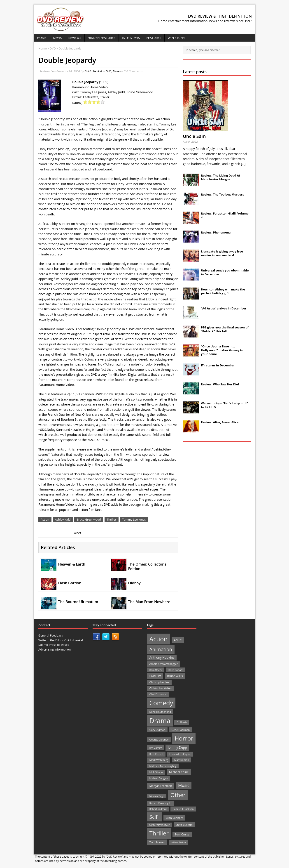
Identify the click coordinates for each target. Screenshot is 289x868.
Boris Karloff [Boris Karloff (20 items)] (176, 670)
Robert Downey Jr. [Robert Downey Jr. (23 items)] (161, 803)
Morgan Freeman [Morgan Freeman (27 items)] (161, 786)
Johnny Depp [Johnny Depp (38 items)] (177, 747)
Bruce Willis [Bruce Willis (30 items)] (175, 676)
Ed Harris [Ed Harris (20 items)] (182, 722)
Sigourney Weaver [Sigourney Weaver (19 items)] (160, 825)
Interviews (131, 38)
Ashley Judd (63, 519)
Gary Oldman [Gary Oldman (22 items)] (157, 730)
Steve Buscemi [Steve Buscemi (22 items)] (185, 825)
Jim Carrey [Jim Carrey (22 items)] (156, 748)
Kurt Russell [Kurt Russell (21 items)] (156, 754)
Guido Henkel (93, 71)
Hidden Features (102, 38)
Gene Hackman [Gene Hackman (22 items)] (181, 730)
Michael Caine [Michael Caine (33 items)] (179, 772)
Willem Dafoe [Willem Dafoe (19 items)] (178, 842)
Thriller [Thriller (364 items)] (159, 833)
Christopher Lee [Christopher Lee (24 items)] (159, 682)
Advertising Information (55, 649)
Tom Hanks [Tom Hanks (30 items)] (157, 842)
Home (42, 38)
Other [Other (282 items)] (178, 795)
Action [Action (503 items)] (159, 639)
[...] (243, 164)
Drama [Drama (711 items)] (160, 721)
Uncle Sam (194, 136)
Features (154, 38)
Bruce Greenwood (89, 519)
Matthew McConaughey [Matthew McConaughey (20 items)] (163, 766)
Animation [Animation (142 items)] (161, 649)
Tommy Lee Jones (134, 519)
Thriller (112, 519)
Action (45, 519)
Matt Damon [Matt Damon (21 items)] (182, 760)
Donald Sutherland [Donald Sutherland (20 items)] (160, 712)
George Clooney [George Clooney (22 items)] (159, 739)
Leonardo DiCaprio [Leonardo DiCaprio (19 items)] (180, 754)
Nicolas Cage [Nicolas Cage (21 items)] (157, 796)
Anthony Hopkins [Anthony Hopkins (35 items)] (162, 657)
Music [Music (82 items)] (184, 785)
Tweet (77, 533)
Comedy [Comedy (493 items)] (161, 703)
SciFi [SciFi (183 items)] (155, 817)
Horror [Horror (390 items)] (184, 738)
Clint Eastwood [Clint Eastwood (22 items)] (158, 694)
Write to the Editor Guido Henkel (61, 640)
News (57, 38)
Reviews (75, 38)
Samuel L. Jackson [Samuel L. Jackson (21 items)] (183, 809)
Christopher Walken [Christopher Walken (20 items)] (161, 688)
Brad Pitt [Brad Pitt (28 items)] (155, 676)
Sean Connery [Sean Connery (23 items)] (174, 818)
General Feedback (51, 635)
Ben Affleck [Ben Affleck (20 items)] (156, 670)
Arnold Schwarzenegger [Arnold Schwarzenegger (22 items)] (164, 664)
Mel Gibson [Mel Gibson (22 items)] (156, 772)
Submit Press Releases (54, 645)
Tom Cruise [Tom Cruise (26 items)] (182, 834)
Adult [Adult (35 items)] (178, 640)
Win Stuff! (176, 38)
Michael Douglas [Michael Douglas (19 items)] (159, 778)
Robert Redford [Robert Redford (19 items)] (158, 809)
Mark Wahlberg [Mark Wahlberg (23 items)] (159, 760)
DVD (108, 71)
